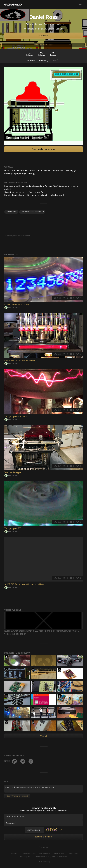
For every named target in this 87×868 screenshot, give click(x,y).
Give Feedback (44, 854)
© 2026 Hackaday (44, 862)
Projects (32, 60)
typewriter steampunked (32, 212)
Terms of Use (59, 854)
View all (44, 736)
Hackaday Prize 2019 (33, 670)
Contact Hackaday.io (28, 854)
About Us (13, 854)
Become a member (43, 837)
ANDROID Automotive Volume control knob (25, 584)
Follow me (43, 36)
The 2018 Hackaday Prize (33, 709)
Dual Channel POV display (17, 305)
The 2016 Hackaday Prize (33, 683)
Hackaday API (25, 856)
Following (45, 60)
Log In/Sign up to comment (17, 796)
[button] (80, 4)
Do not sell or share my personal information (50, 856)
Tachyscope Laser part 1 (16, 416)
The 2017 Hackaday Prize (6, 670)
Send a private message (43, 45)
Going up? (43, 847)
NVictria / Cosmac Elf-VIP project (20, 361)
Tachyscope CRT (12, 528)
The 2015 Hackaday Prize (6, 657)
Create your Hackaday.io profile (31, 811)
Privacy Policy (72, 854)
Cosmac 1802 (11, 212)
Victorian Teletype (12, 472)
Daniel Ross (12, 308)
